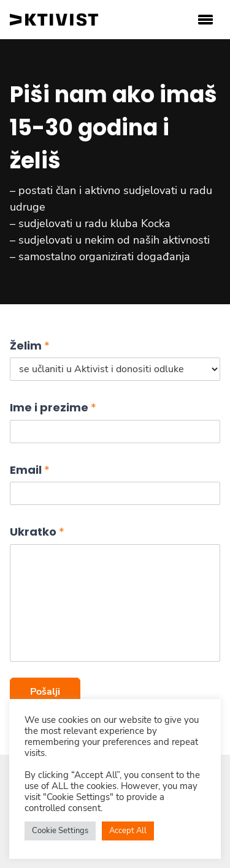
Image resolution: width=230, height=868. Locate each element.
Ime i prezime (53, 407)
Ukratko (37, 532)
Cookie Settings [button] (60, 831)
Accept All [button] (128, 831)
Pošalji (45, 692)
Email (30, 470)
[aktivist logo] (54, 20)
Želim (30, 346)
